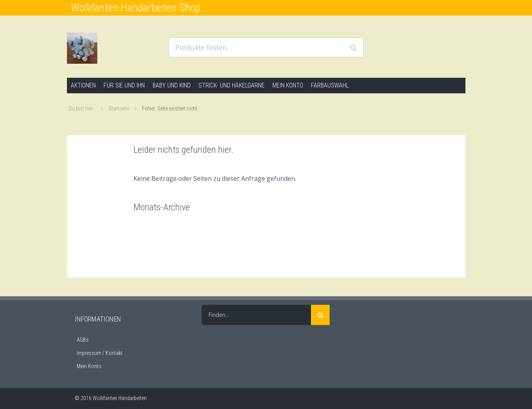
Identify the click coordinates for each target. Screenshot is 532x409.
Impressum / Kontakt (100, 353)
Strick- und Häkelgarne (232, 85)
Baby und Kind (172, 85)
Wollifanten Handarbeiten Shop (136, 8)
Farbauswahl (330, 85)
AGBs (83, 340)
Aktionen (83, 85)
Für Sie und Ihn (124, 85)
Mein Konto (288, 85)
